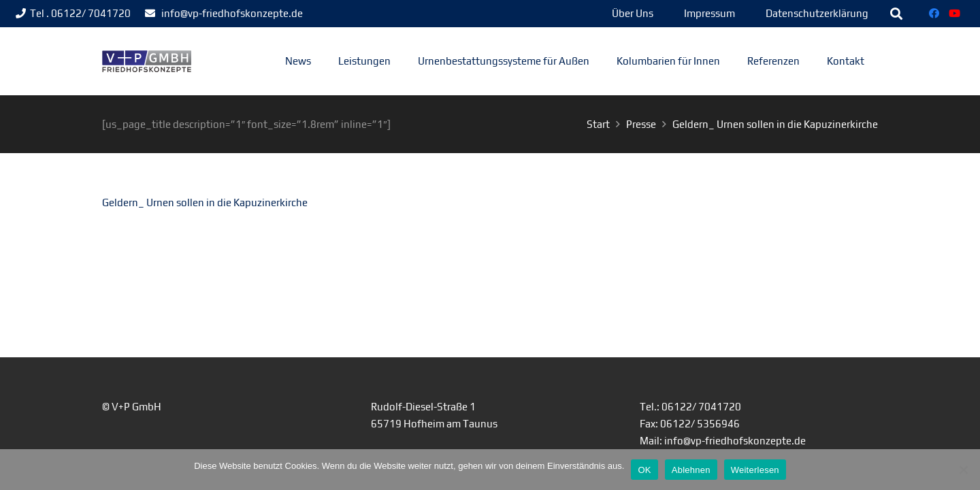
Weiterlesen (755, 470)
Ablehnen (691, 470)
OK (644, 470)
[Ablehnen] (963, 470)
